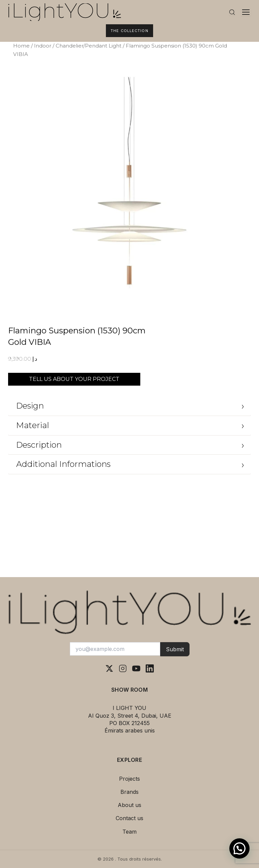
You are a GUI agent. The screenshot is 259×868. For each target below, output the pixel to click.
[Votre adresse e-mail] (115, 649)
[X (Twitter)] (109, 668)
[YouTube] (136, 668)
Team (129, 832)
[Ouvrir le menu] (246, 12)
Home (21, 46)
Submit (175, 649)
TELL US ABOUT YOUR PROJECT (74, 379)
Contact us (129, 818)
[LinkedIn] (150, 668)
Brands (129, 792)
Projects (129, 779)
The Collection (129, 31)
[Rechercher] (232, 12)
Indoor (43, 46)
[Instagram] (123, 668)
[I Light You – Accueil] (114, 12)
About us (129, 805)
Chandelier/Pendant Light (89, 46)
